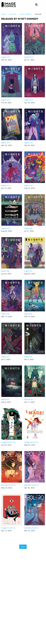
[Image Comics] (9, 5)
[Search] (36, 5)
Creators (13, 14)
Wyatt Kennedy (26, 14)
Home (3, 14)
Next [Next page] (23, 547)
